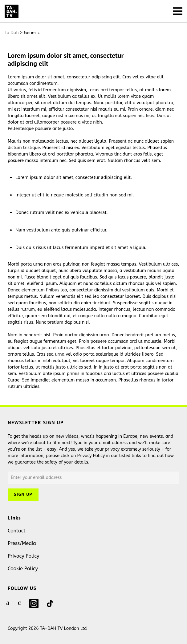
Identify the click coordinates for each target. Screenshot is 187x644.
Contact (17, 531)
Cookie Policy (23, 569)
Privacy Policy (23, 556)
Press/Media (22, 543)
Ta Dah (12, 33)
